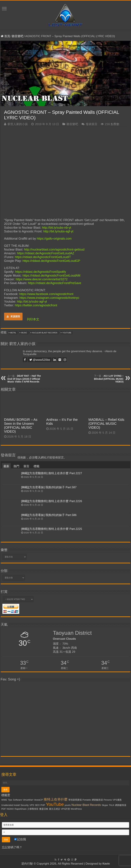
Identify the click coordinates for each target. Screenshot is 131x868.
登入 (38, 458)
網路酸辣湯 (121, 805)
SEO (37, 805)
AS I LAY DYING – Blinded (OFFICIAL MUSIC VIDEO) (109, 379)
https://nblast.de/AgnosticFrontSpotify (41, 272)
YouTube (67, 333)
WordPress (76, 809)
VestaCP (38, 800)
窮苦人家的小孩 (18, 124)
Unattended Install (10, 805)
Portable (87, 800)
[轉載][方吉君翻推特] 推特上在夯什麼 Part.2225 (52, 529)
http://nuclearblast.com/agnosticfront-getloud (54, 250)
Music (24, 333)
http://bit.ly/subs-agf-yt (58, 231)
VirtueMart (28, 800)
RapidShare (20, 809)
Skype (105, 805)
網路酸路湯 (97, 800)
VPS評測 (65, 809)
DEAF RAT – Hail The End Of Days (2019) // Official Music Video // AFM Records (24, 379)
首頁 (5, 36)
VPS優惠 (117, 800)
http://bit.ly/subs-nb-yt (57, 228)
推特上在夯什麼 (56, 799)
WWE (4, 800)
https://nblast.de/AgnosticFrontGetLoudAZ (46, 253)
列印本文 (33, 319)
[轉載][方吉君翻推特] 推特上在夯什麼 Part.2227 (52, 473)
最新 (6, 466)
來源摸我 (13, 316)
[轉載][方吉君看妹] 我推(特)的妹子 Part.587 (49, 487)
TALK (112, 805)
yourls (68, 805)
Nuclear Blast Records (45, 333)
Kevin (106, 864)
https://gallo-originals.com (54, 239)
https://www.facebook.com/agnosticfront (46, 294)
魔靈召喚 (44, 809)
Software (17, 800)
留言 (26, 466)
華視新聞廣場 (75, 800)
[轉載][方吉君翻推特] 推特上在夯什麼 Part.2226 (52, 501)
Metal (13, 333)
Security (25, 805)
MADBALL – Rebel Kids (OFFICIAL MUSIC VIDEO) (106, 424)
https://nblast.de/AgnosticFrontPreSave (55, 283)
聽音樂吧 (18, 36)
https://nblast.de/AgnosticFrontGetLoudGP (51, 261)
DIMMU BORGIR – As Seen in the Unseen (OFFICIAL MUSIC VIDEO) (21, 426)
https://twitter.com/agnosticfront (36, 305)
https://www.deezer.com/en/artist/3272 (42, 279)
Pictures (108, 800)
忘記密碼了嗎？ (12, 847)
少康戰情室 (33, 809)
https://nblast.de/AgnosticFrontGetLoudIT (43, 257)
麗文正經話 (54, 809)
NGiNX (10, 809)
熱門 (16, 466)
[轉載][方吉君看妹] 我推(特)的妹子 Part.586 (49, 515)
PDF (4, 809)
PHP (43, 805)
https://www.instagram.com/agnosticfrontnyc (49, 298)
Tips (10, 800)
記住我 (20, 839)
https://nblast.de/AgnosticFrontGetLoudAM (51, 276)
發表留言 (92, 124)
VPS (32, 805)
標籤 (37, 466)
